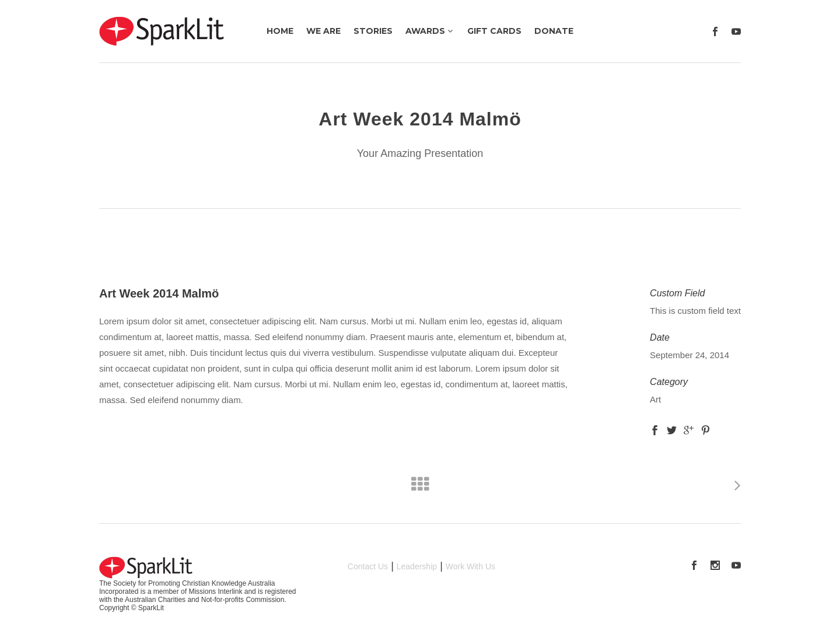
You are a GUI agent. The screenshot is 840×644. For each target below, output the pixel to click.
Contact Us (368, 566)
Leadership (417, 566)
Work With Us (470, 566)
